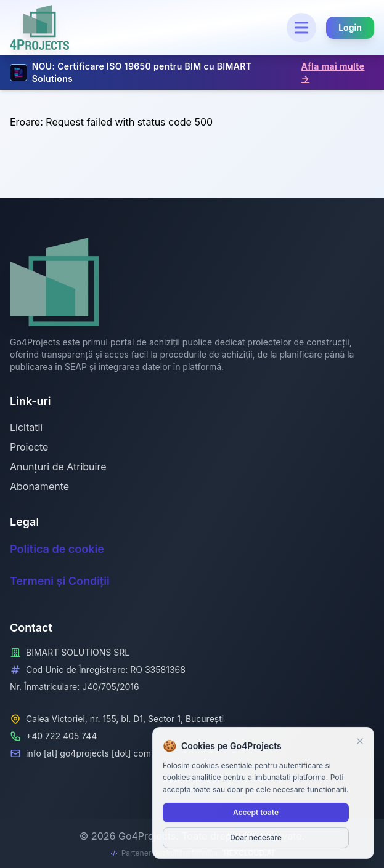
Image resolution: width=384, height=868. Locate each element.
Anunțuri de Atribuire (58, 467)
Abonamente (39, 486)
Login (350, 27)
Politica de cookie (57, 549)
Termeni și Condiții (60, 581)
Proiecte (29, 447)
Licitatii (26, 427)
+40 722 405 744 (61, 736)
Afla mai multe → (333, 72)
